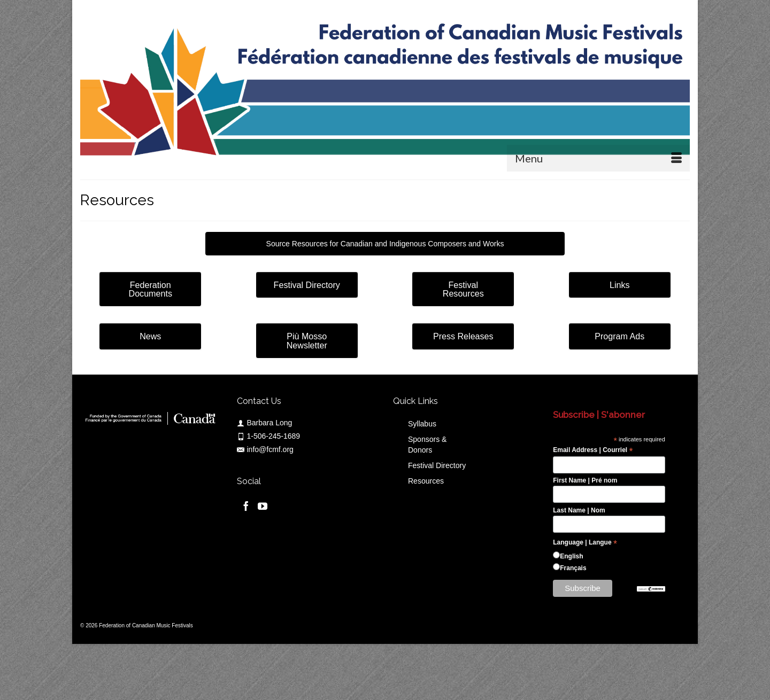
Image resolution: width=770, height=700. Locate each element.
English (571, 556)
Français (573, 568)
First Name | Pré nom (585, 480)
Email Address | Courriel (593, 450)
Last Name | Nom (579, 510)
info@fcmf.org (265, 449)
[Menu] (598, 158)
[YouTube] (263, 506)
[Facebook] (246, 506)
